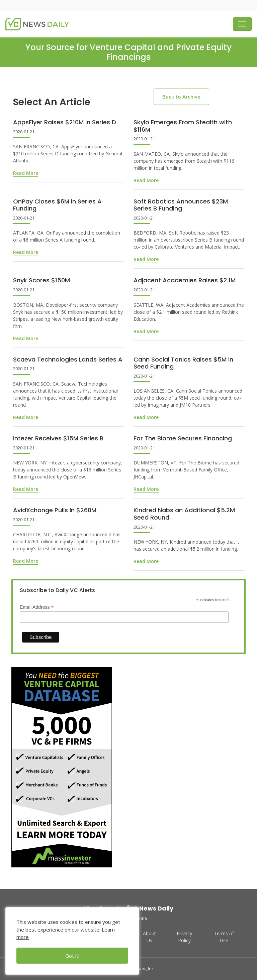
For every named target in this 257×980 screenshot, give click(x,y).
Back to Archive (181, 97)
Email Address (37, 607)
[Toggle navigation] (242, 24)
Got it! (72, 956)
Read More (26, 173)
